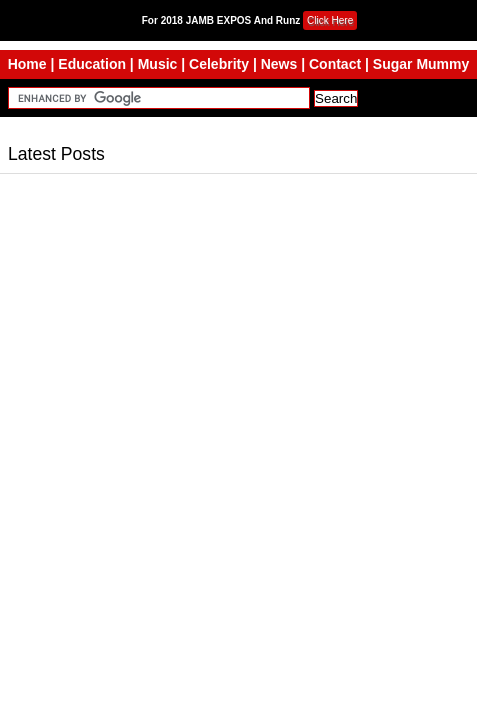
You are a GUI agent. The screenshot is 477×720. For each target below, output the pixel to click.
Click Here (330, 20)
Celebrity (219, 64)
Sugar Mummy (421, 64)
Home (27, 64)
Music (158, 64)
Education (92, 64)
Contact (335, 64)
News (279, 64)
